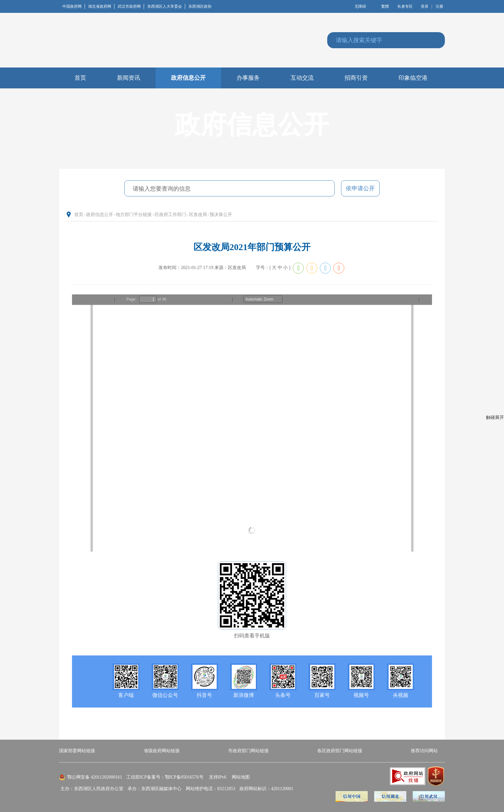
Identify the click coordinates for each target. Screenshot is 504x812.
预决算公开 (221, 215)
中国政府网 (74, 6)
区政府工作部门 (170, 215)
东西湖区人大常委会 (166, 6)
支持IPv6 (218, 777)
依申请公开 (360, 188)
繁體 (385, 6)
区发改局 (198, 215)
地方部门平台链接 (134, 215)
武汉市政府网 (131, 6)
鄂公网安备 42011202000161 (95, 777)
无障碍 (360, 6)
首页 (79, 215)
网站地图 (241, 777)
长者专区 (405, 6)
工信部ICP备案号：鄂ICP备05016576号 (165, 777)
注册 (439, 6)
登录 (425, 6)
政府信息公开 (100, 215)
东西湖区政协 (200, 6)
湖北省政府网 (101, 6)
